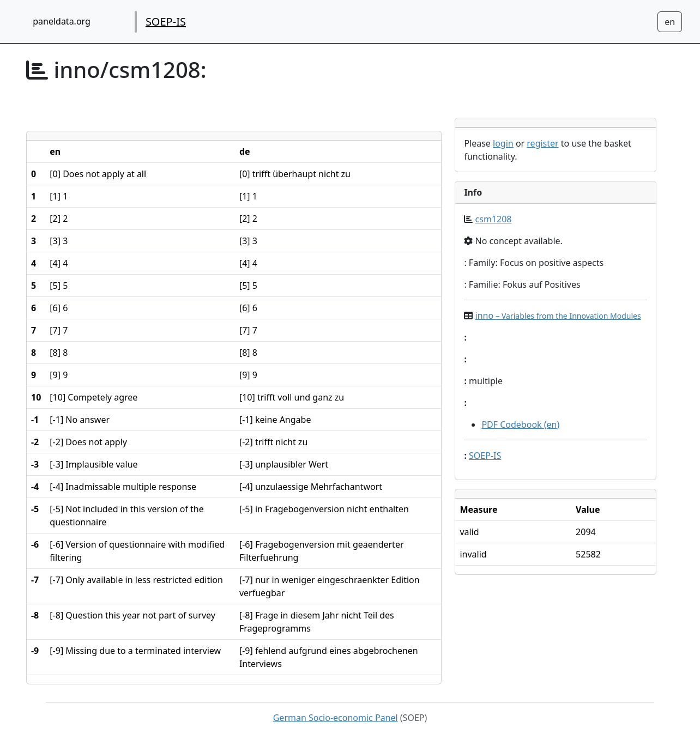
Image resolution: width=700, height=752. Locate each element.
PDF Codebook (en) (520, 424)
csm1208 (494, 219)
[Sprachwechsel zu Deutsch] (670, 22)
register (542, 143)
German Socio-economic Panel (336, 718)
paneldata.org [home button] (62, 21)
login (503, 143)
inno (558, 316)
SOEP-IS (166, 22)
